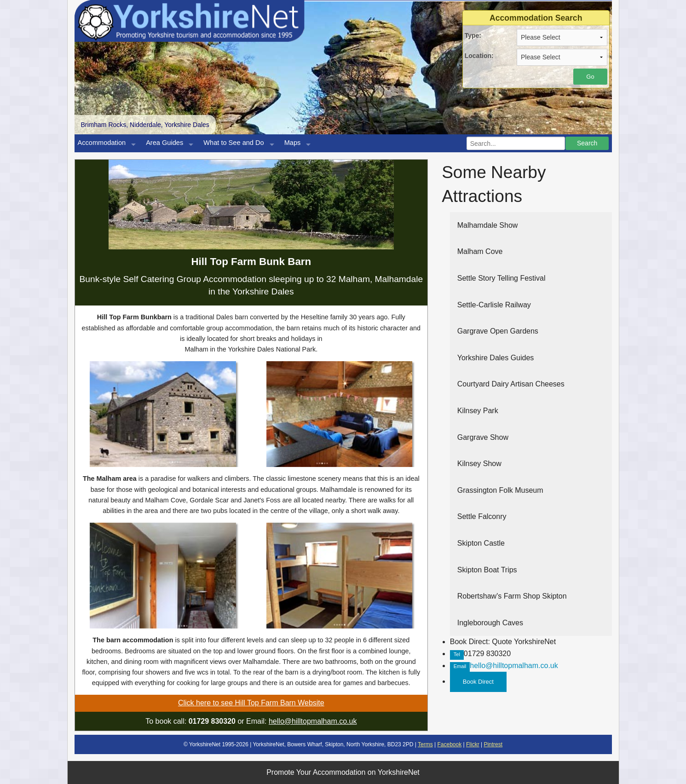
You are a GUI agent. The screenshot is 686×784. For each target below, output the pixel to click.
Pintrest (493, 744)
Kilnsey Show (479, 464)
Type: (473, 35)
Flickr (473, 744)
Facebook (449, 744)
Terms (425, 744)
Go (590, 77)
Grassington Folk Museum (500, 490)
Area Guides (164, 143)
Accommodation (102, 143)
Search (587, 143)
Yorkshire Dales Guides (496, 358)
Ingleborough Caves (490, 623)
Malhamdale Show (488, 225)
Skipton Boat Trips (487, 570)
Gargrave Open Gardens (498, 331)
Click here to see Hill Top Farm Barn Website (251, 703)
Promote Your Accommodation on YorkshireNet (343, 772)
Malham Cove (480, 251)
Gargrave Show (483, 437)
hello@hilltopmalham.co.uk (313, 721)
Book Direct (478, 682)
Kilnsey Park (478, 411)
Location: (479, 56)
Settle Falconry (482, 516)
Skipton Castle (481, 543)
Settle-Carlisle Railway (494, 305)
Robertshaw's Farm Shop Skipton (512, 596)
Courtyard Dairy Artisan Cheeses (511, 384)
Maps (293, 143)
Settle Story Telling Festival (502, 278)
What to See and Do (233, 143)
